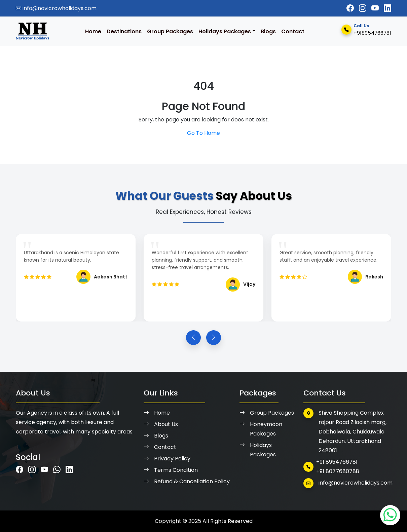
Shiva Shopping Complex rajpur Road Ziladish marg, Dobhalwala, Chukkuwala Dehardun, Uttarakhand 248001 (345, 431)
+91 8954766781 (337, 462)
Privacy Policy (167, 459)
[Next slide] (214, 338)
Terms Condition (171, 470)
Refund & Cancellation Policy (187, 482)
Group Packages (170, 31)
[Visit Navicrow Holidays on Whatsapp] (57, 470)
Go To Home (203, 133)
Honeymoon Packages (261, 429)
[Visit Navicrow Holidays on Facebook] (350, 8)
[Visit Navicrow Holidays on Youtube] (375, 8)
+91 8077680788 (338, 471)
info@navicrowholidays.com (56, 8)
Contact (293, 31)
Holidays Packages (225, 31)
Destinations (124, 31)
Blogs (268, 31)
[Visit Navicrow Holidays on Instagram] (363, 8)
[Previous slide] (193, 338)
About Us (161, 424)
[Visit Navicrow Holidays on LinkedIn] (387, 8)
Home (93, 31)
